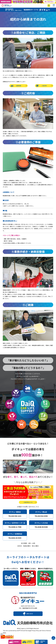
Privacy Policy (35, 633)
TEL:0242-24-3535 (15, 540)
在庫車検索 (19, 88)
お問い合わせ (30, 617)
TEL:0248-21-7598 (15, 529)
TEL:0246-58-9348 (41, 529)
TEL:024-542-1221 (15, 518)
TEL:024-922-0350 (41, 518)
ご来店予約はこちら (28, 504)
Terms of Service (46, 633)
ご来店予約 (44, 88)
